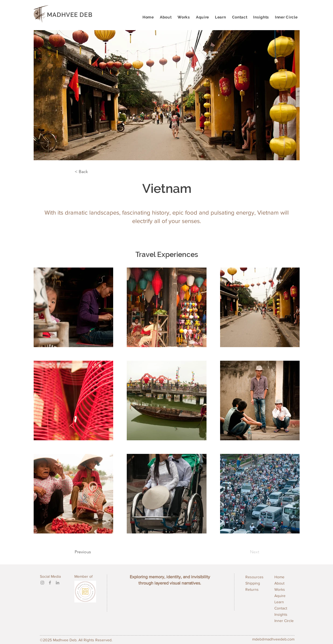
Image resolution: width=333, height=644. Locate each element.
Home (279, 577)
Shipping (253, 583)
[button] (221, 17)
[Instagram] (42, 583)
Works (280, 589)
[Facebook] (50, 583)
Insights (281, 614)
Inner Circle (284, 621)
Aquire (280, 596)
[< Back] (93, 172)
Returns (252, 589)
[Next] (241, 552)
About (279, 583)
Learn (279, 602)
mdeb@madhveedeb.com (273, 639)
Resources (254, 577)
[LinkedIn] (58, 583)
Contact (281, 608)
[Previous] (97, 552)
